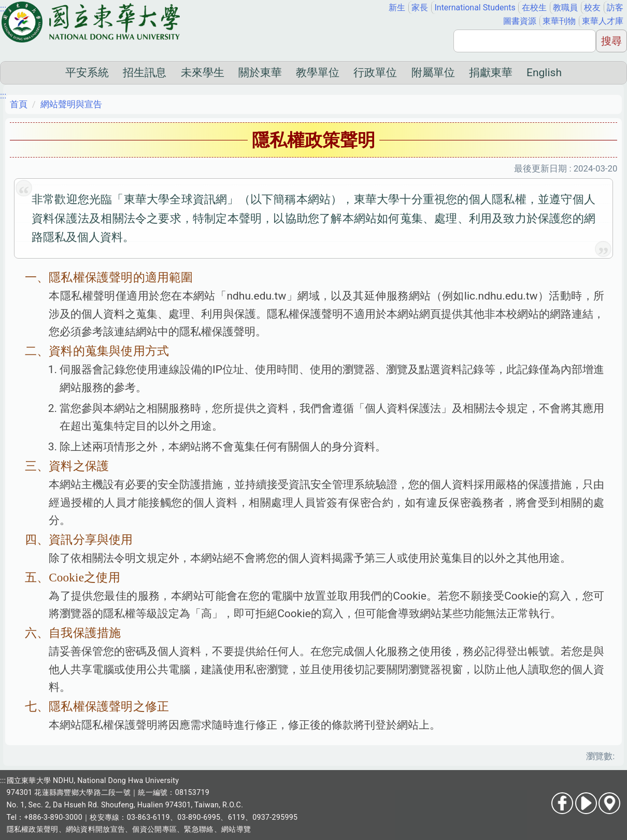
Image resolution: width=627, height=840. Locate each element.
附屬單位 (433, 73)
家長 (420, 8)
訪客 (615, 8)
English (544, 73)
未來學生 (203, 73)
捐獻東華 (491, 73)
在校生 (534, 8)
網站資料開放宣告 (95, 829)
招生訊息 (145, 73)
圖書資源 (520, 21)
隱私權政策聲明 (33, 829)
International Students (475, 8)
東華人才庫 (603, 21)
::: (3, 8)
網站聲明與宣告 (71, 104)
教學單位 (318, 73)
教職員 (565, 8)
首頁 (19, 104)
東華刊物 (559, 21)
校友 (592, 8)
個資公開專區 (154, 829)
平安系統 (87, 73)
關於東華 (260, 73)
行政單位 (375, 73)
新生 (397, 8)
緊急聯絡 (199, 829)
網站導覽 (236, 829)
